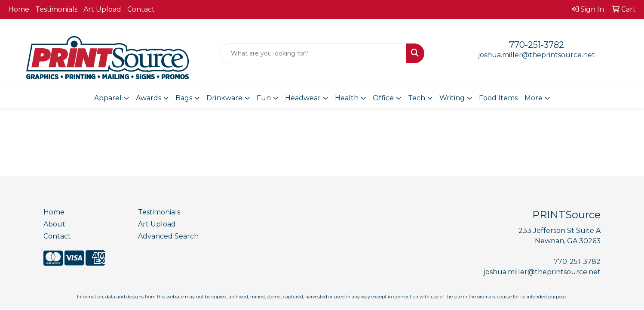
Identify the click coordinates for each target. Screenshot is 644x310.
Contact (141, 9)
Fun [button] (264, 98)
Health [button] (347, 98)
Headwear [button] (303, 98)
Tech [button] (417, 98)
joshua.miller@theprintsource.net (537, 55)
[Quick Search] (313, 53)
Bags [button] (184, 98)
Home (19, 9)
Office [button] (383, 98)
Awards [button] (149, 98)
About (54, 224)
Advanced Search (168, 236)
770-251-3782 (537, 45)
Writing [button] (452, 98)
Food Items (498, 98)
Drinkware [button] (224, 98)
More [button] (534, 98)
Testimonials (56, 9)
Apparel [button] (108, 98)
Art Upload (102, 9)
